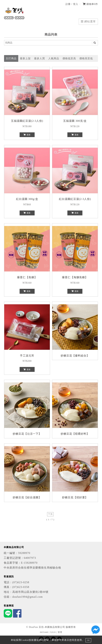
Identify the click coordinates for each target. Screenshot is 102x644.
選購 (27, 135)
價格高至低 (86, 58)
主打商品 (11, 58)
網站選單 (88, 21)
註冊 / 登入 (72, 4)
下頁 (50, 514)
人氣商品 (54, 58)
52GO (53, 632)
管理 (60, 632)
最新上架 (25, 58)
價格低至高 (69, 58)
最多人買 (40, 58)
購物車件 (90, 4)
